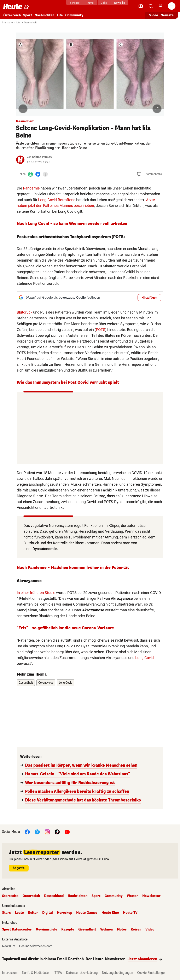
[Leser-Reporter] (141, 6)
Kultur (33, 913)
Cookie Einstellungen (152, 973)
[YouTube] (67, 832)
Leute (19, 913)
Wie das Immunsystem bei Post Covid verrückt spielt (68, 382)
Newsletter (151, 896)
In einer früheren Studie (36, 593)
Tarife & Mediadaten (36, 973)
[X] (37, 832)
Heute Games (87, 913)
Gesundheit (30, 23)
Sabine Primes (42, 157)
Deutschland (54, 896)
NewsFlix (117, 3)
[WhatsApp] (30, 174)
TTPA (58, 973)
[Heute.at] (13, 6)
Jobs (102, 3)
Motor (122, 929)
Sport (28, 15)
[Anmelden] (161, 6)
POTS (101, 330)
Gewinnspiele (47, 929)
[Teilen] (45, 174)
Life (60, 15)
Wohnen (106, 929)
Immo (88, 3)
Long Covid (144, 658)
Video (150, 929)
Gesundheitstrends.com (36, 946)
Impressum (10, 973)
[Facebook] (38, 174)
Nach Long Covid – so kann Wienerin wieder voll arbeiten (72, 224)
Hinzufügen (149, 298)
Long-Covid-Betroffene (57, 200)
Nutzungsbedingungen (117, 973)
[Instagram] (47, 832)
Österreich (12, 15)
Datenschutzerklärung (82, 973)
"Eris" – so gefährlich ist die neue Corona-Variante (65, 628)
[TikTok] (57, 832)
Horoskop (65, 913)
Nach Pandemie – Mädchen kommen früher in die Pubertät (73, 568)
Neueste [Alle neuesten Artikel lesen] (167, 15)
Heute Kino (110, 913)
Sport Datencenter (17, 929)
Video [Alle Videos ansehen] (154, 15)
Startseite (7, 23)
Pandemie (31, 188)
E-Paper (72, 3)
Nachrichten (44, 15)
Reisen (136, 929)
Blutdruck (25, 312)
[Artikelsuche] (151, 6)
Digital (48, 913)
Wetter (132, 896)
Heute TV (130, 913)
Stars (6, 913)
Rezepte (68, 929)
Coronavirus (46, 683)
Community (74, 15)
